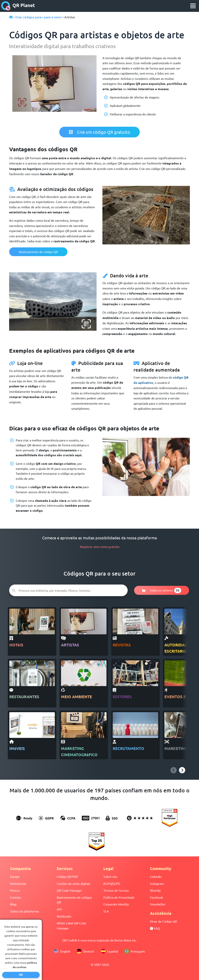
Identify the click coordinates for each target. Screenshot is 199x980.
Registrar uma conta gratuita (100, 547)
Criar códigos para (28, 17)
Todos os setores (162, 590)
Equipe (15, 876)
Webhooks (64, 916)
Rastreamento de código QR (38, 252)
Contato (16, 897)
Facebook (157, 897)
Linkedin (156, 876)
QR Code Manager (69, 890)
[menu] (193, 6)
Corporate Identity (116, 904)
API (59, 909)
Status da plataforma (24, 911)
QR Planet (18, 6)
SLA (106, 911)
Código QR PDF (67, 876)
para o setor (53, 17)
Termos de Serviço (116, 890)
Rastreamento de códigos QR (74, 900)
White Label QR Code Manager (72, 926)
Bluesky (155, 890)
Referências (18, 883)
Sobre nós (110, 876)
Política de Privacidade (119, 897)
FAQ (155, 928)
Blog (13, 904)
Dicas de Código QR (164, 921)
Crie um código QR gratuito (99, 132)
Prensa (15, 890)
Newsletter (158, 904)
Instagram (157, 883)
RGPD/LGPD (112, 883)
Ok (21, 975)
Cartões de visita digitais (74, 883)
